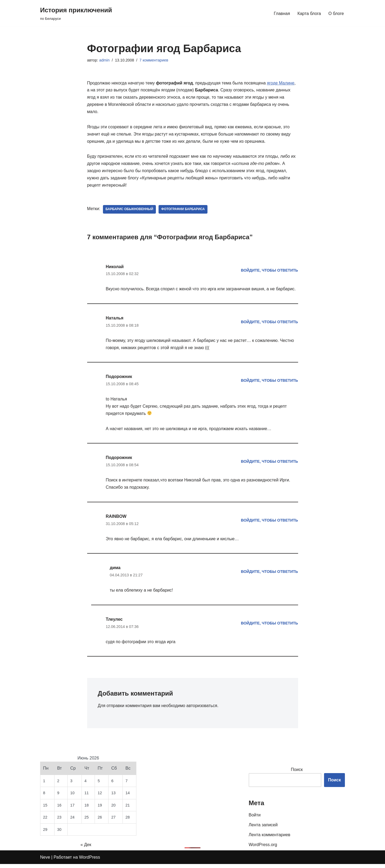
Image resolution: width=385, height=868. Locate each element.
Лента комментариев (269, 838)
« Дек (86, 849)
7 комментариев (154, 60)
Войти (255, 819)
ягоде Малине (282, 83)
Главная (281, 13)
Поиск (297, 773)
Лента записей (263, 829)
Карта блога (309, 13)
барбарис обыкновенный (130, 210)
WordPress (90, 861)
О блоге (336, 13)
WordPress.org (263, 849)
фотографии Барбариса (184, 210)
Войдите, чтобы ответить (269, 272)
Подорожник (119, 379)
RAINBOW (116, 520)
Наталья (115, 320)
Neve (45, 861)
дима (115, 571)
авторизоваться (203, 710)
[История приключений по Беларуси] (76, 13)
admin (104, 60)
